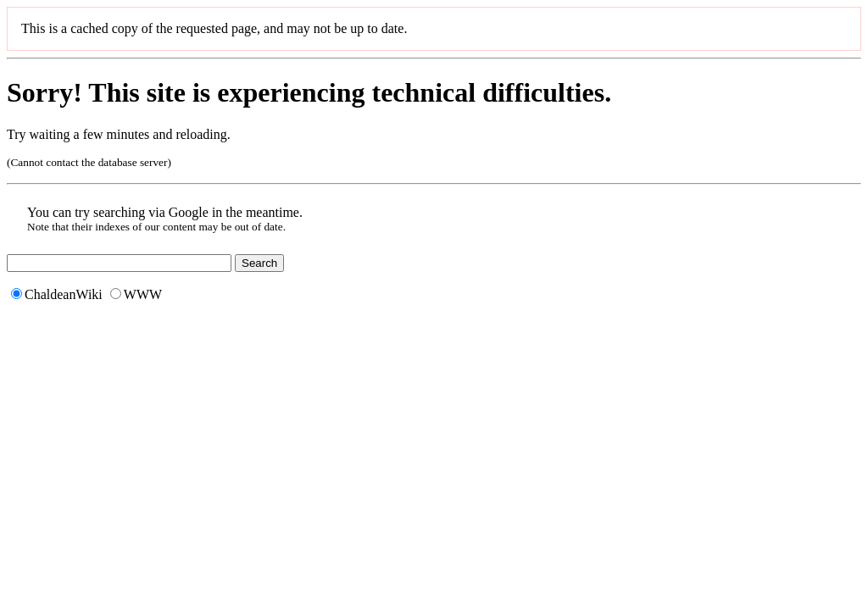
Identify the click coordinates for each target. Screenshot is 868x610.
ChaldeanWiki (57, 294)
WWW (136, 294)
